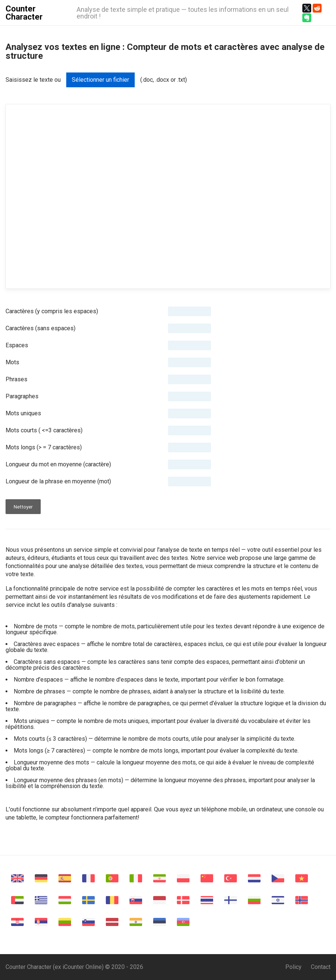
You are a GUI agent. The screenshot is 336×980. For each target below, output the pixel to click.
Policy (293, 967)
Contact (321, 967)
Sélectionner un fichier (100, 80)
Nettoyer (23, 507)
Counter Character (24, 13)
